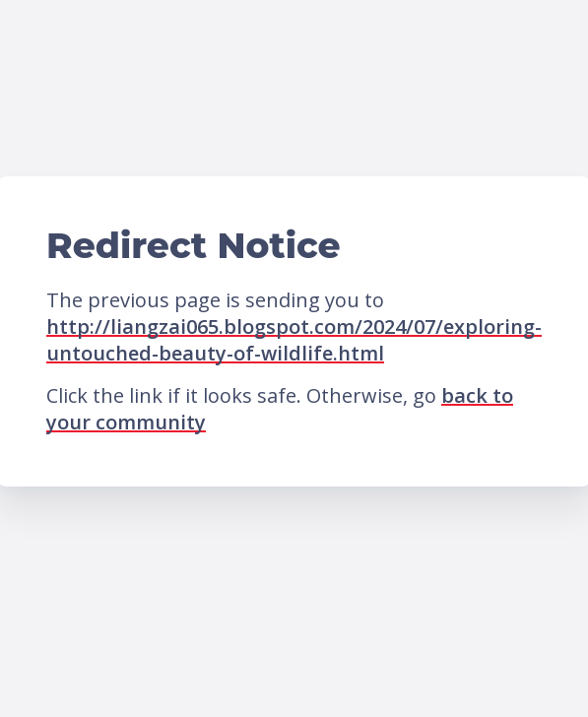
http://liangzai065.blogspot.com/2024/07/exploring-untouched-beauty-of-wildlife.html (294, 340)
